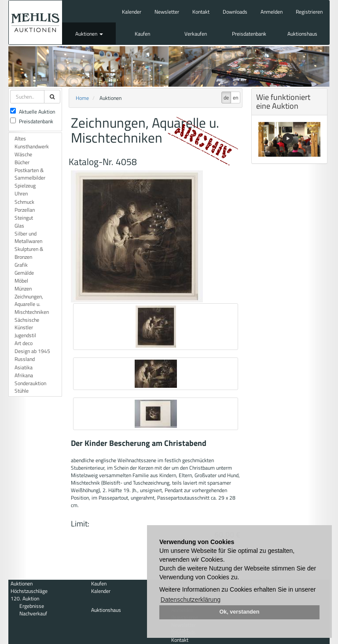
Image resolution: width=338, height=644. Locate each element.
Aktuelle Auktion (33, 112)
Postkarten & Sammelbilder (30, 174)
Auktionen (89, 34)
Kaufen (142, 34)
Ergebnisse (32, 606)
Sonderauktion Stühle (30, 387)
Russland (25, 359)
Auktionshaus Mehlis (35, 22)
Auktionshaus (302, 34)
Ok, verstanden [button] (240, 612)
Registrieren (309, 12)
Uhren (21, 193)
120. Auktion (25, 598)
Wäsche (23, 154)
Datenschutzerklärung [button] (191, 600)
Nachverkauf (33, 613)
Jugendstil (25, 335)
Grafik (21, 265)
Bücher (22, 162)
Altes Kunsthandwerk (32, 142)
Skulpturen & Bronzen (29, 253)
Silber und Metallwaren (28, 237)
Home (82, 98)
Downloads (235, 12)
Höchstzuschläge (29, 591)
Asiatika (24, 367)
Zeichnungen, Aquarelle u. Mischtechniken (32, 304)
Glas (19, 226)
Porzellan (25, 210)
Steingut (24, 218)
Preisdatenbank (249, 34)
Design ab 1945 (32, 351)
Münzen (23, 289)
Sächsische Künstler (27, 324)
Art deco (24, 343)
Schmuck (24, 202)
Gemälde (24, 273)
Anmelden (272, 12)
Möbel (21, 281)
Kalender (132, 12)
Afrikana (24, 375)
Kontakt (201, 12)
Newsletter (167, 12)
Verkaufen (196, 34)
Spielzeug (25, 186)
